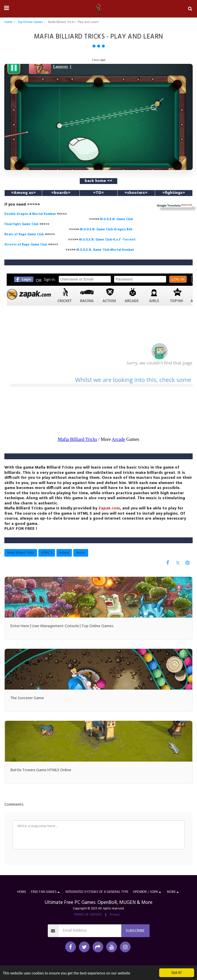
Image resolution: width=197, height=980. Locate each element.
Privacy (115, 915)
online (81, 553)
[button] (6, 8)
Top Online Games (30, 22)
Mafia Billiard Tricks (21, 553)
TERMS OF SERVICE (88, 915)
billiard (64, 553)
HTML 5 (47, 553)
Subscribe (135, 931)
